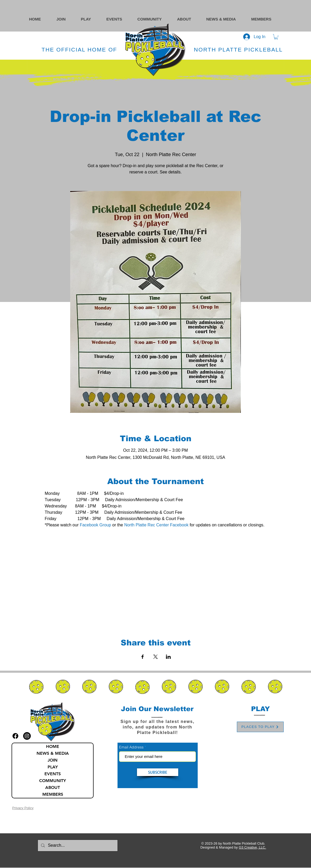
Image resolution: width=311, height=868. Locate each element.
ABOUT (53, 787)
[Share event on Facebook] (143, 657)
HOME (53, 746)
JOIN (53, 760)
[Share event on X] (155, 657)
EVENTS (53, 774)
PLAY (53, 767)
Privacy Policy (23, 808)
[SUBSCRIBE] (158, 772)
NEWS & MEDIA (53, 753)
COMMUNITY (53, 781)
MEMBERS (53, 794)
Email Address (131, 747)
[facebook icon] (15, 736)
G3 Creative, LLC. (252, 847)
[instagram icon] (27, 736)
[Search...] (77, 846)
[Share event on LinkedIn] (168, 657)
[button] (155, 19)
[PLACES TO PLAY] (260, 727)
